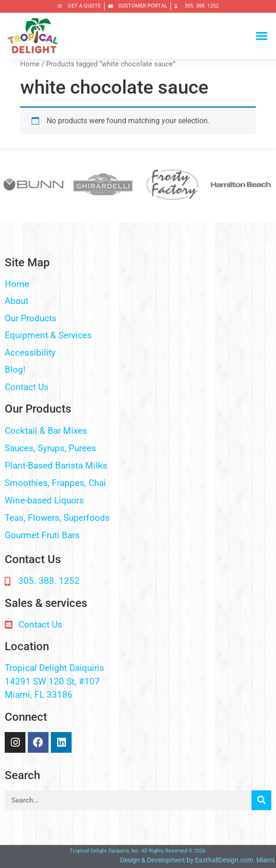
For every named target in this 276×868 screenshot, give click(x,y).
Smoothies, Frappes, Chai (55, 483)
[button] (262, 36)
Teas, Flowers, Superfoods (57, 518)
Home (30, 64)
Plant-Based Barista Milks (56, 466)
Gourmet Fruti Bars (42, 535)
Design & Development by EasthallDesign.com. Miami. (198, 860)
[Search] (261, 800)
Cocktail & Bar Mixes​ (46, 431)
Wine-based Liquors (44, 500)
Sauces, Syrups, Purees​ (50, 448)
